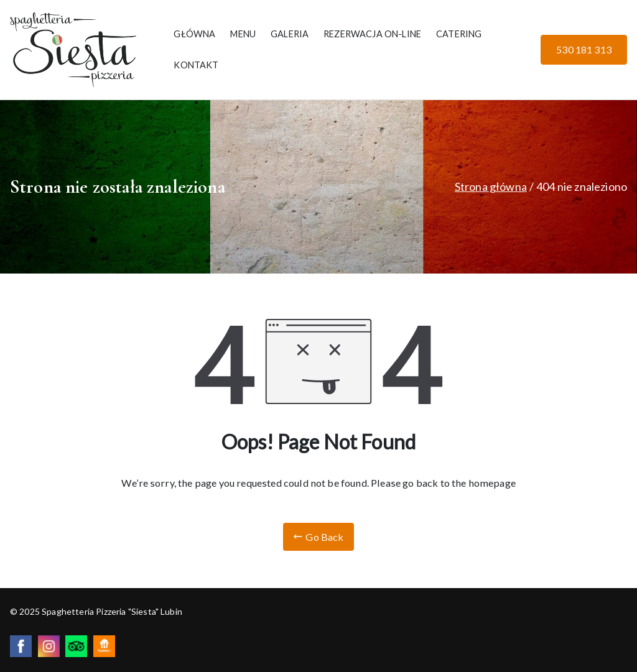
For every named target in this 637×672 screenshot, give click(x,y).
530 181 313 (584, 49)
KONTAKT (196, 65)
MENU (243, 34)
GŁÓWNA (194, 34)
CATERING (459, 34)
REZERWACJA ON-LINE (372, 34)
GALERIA (290, 34)
